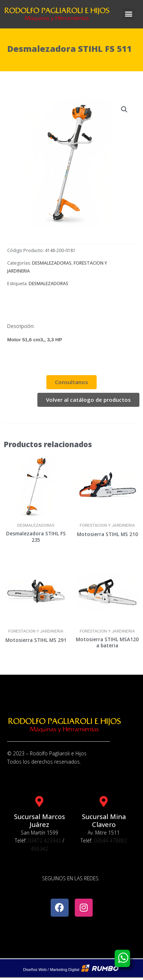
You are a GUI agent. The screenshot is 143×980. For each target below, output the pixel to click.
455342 (40, 849)
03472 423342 (45, 840)
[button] (129, 14)
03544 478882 (110, 840)
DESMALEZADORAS (52, 263)
